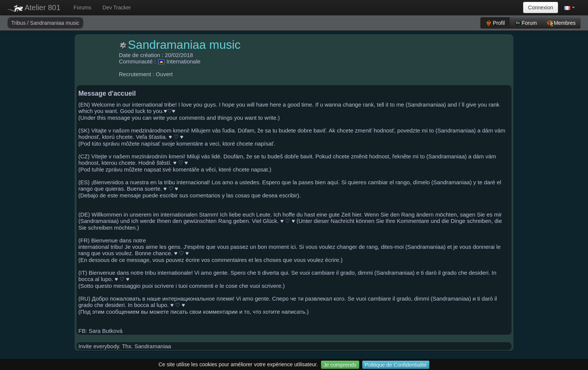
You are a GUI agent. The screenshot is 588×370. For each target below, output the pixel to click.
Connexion (541, 8)
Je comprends (340, 365)
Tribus (19, 23)
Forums (82, 8)
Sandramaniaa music (55, 23)
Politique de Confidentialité (396, 365)
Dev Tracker (117, 8)
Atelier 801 (34, 8)
